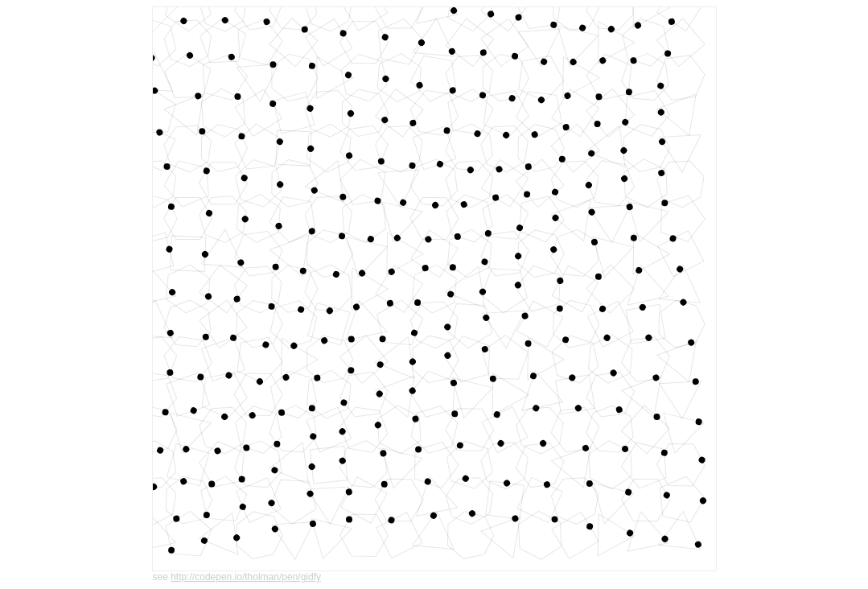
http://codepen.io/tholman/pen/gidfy (246, 577)
